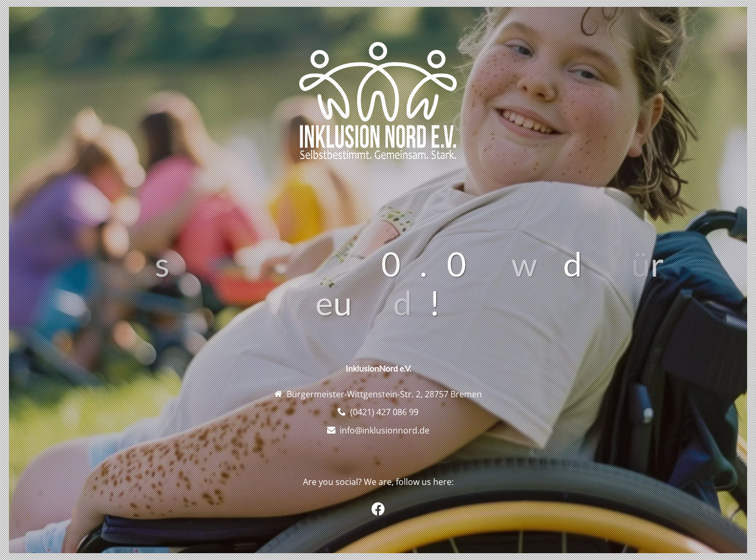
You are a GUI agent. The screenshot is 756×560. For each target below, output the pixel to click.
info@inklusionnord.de (385, 430)
